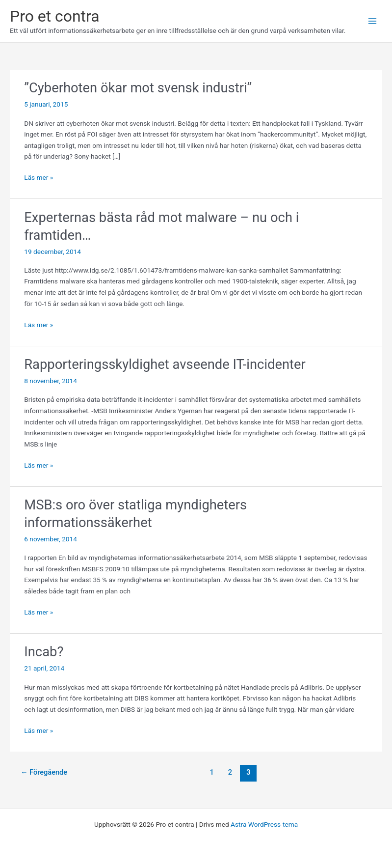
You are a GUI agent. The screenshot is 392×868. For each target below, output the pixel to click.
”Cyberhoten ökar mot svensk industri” (138, 88)
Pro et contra (55, 16)
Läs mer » (39, 178)
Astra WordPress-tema (264, 824)
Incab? (44, 652)
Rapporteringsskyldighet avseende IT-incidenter (165, 364)
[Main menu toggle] (373, 21)
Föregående (44, 772)
